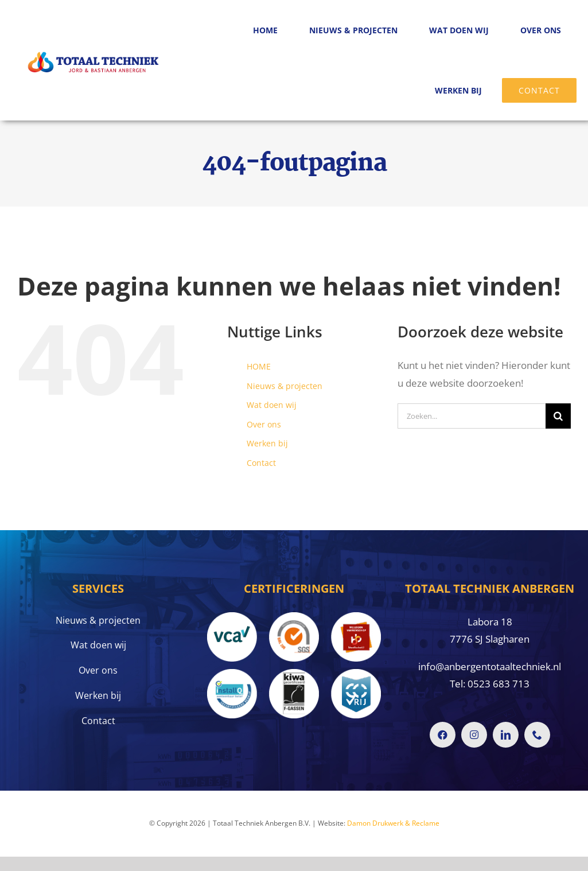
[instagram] (474, 735)
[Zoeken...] (472, 416)
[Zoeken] (558, 416)
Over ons (264, 424)
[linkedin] (506, 735)
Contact (261, 463)
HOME (259, 366)
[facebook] (443, 735)
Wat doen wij (272, 405)
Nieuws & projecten (285, 386)
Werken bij (267, 443)
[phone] (537, 735)
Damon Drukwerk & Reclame (393, 823)
